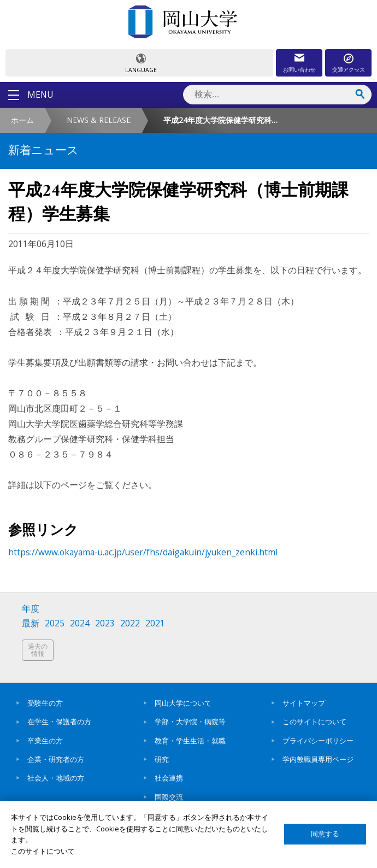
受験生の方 (45, 703)
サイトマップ (304, 703)
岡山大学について (183, 703)
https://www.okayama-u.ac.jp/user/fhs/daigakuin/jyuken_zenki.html (143, 552)
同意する (325, 834)
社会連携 (169, 778)
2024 (80, 623)
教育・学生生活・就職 (190, 741)
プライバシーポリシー (318, 741)
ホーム (22, 120)
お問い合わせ (299, 69)
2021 (155, 623)
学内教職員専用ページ (318, 759)
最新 (31, 623)
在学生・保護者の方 (59, 722)
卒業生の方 (45, 741)
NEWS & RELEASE (99, 120)
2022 (130, 623)
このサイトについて (314, 722)
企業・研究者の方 (56, 759)
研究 (162, 759)
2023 (105, 623)
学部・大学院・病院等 (190, 722)
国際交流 (169, 797)
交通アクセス (349, 69)
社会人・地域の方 (56, 778)
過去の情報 (38, 650)
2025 (55, 623)
